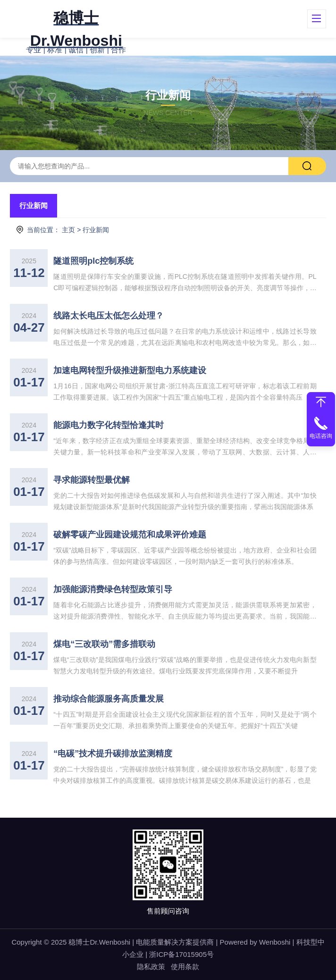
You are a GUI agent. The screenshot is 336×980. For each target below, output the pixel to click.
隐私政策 (151, 967)
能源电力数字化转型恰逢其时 (109, 425)
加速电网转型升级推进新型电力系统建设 (130, 370)
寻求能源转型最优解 (92, 480)
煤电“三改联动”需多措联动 (104, 644)
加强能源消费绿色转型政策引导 (113, 589)
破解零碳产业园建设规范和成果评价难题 (130, 535)
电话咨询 (321, 436)
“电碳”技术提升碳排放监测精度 (113, 754)
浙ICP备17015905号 (181, 954)
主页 (68, 230)
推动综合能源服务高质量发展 (109, 699)
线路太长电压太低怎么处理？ (109, 316)
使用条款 (185, 967)
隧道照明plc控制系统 (93, 261)
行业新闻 (34, 205)
